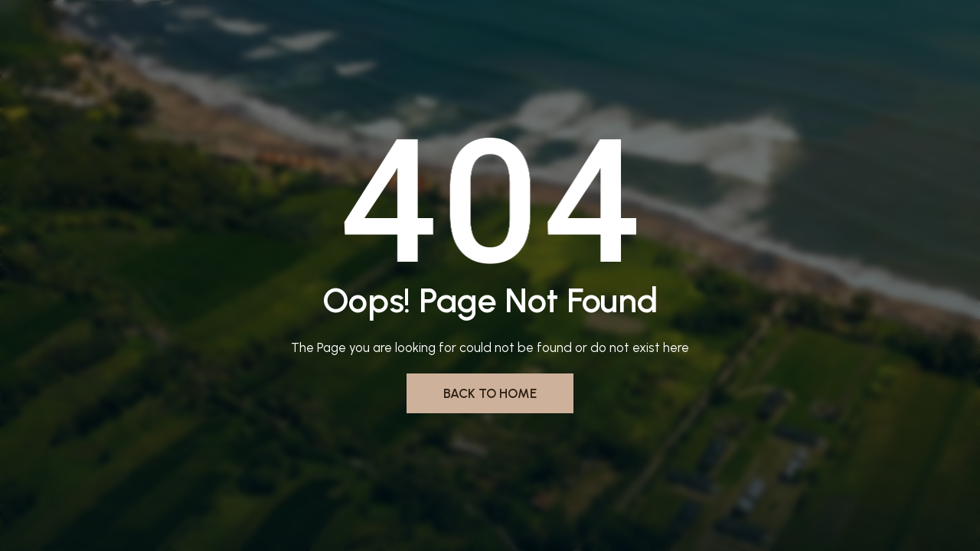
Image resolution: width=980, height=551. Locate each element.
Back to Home (490, 393)
